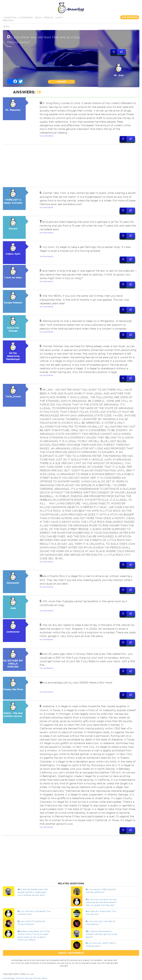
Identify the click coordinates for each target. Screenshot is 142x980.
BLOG (38, 17)
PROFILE (48, 17)
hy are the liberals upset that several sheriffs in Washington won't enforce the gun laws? (33, 892)
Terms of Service (24, 978)
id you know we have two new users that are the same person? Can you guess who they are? (101, 903)
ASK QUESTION (130, 17)
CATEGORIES (26, 17)
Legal (6, 26)
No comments (46, 136)
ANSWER (61, 82)
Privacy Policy (41, 978)
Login (59, 17)
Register (8, 20)
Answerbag (8, 978)
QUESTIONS (11, 17)
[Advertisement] (70, 166)
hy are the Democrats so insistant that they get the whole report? (101, 934)
